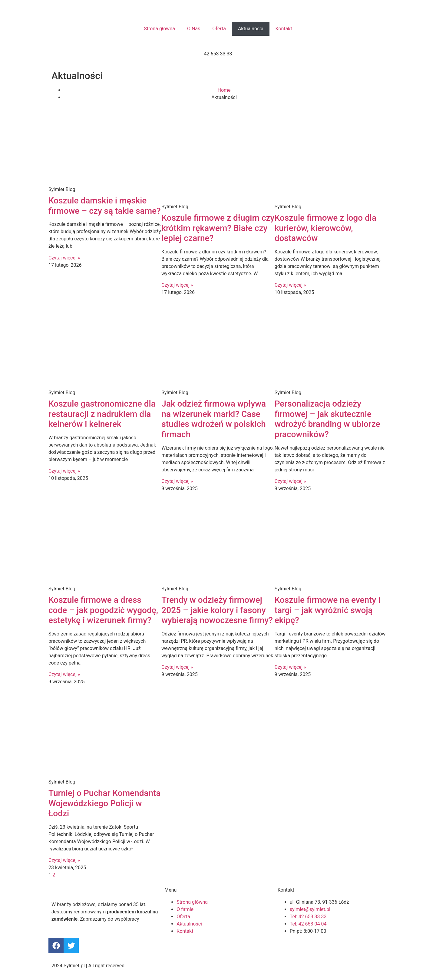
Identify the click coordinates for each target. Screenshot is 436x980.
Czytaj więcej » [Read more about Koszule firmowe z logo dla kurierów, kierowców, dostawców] (290, 285)
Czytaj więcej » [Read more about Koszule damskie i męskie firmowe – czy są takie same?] (64, 258)
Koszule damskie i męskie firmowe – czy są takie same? (105, 206)
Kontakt (284, 29)
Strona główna (159, 29)
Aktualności (251, 29)
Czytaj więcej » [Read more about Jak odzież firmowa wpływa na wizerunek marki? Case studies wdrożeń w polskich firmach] (177, 481)
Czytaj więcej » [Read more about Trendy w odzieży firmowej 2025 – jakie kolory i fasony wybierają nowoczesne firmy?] (177, 667)
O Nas (194, 29)
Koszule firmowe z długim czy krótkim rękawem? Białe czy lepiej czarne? (218, 228)
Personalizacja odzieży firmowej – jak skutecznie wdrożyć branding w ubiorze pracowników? (327, 419)
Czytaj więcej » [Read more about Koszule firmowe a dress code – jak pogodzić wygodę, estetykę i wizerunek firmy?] (64, 674)
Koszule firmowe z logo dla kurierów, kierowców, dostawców (325, 228)
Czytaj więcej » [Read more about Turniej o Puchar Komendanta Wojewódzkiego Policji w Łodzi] (64, 860)
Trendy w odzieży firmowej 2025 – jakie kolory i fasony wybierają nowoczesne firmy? (217, 610)
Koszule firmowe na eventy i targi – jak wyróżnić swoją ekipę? (328, 610)
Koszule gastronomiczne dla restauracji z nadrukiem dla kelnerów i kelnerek (102, 414)
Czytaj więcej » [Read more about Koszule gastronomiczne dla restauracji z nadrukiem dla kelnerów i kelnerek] (64, 471)
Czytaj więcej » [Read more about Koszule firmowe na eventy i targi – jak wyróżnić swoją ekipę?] (290, 667)
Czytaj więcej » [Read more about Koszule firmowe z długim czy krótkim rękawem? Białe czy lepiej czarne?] (177, 285)
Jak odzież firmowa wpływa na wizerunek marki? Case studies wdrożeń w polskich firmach (214, 419)
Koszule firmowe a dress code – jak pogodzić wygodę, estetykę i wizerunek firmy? (103, 610)
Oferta (219, 29)
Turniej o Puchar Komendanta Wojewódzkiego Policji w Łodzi (105, 803)
